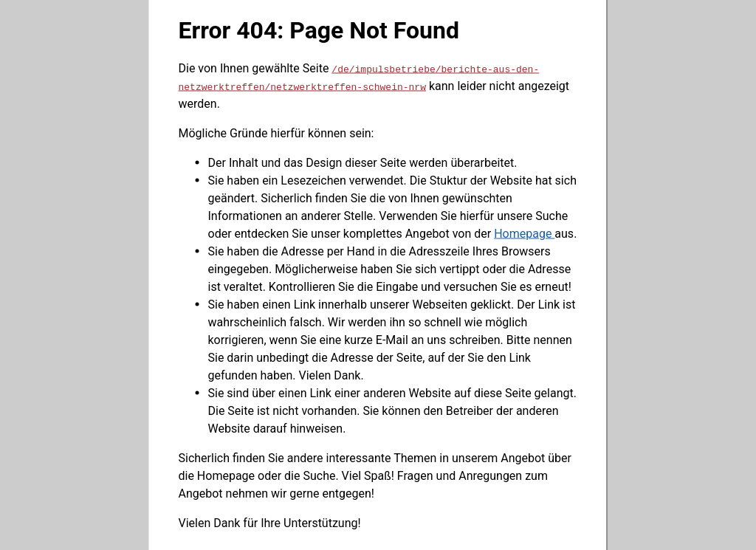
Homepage (524, 233)
